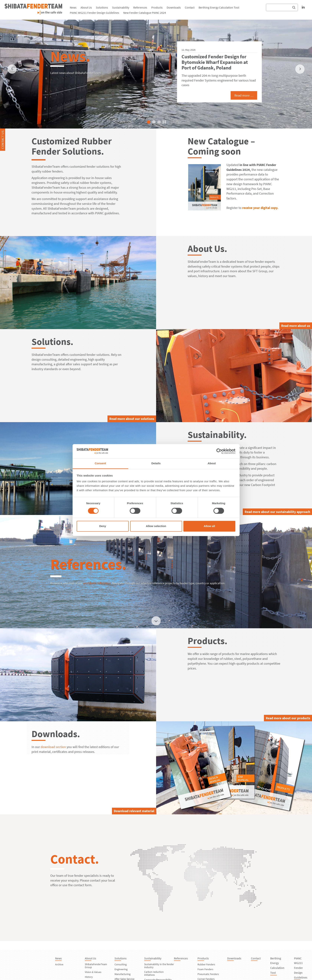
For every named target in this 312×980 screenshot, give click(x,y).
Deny (103, 526)
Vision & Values (93, 972)
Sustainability (121, 7)
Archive (59, 964)
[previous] (12, 69)
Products (157, 7)
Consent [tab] (100, 463)
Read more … (238, 93)
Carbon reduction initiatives (154, 973)
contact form (83, 885)
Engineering (121, 969)
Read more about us (296, 326)
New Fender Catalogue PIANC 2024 (145, 13)
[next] (300, 69)
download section (53, 747)
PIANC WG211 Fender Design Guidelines (94, 13)
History (89, 977)
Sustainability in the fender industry (159, 966)
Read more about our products (288, 718)
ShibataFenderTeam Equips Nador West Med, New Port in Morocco (213, 62)
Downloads (174, 7)
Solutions (102, 7)
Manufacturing (122, 974)
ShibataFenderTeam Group (96, 966)
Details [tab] (156, 463)
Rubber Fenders (206, 964)
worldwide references (97, 583)
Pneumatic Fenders (208, 974)
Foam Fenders (205, 969)
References (140, 7)
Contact (190, 7)
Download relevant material (134, 811)
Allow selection (156, 526)
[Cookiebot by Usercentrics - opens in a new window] (219, 451)
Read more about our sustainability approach (277, 512)
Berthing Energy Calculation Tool (219, 7)
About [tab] (212, 463)
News (73, 7)
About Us (86, 7)
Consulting (121, 964)
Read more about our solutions (132, 419)
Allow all (209, 526)
